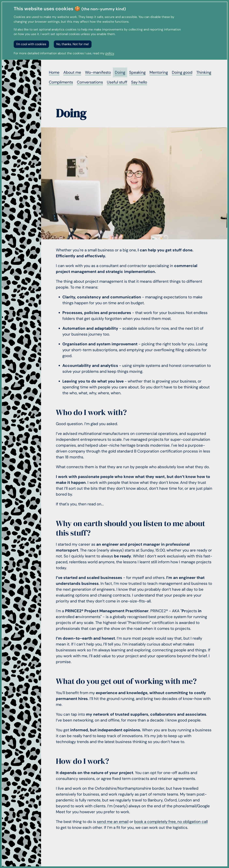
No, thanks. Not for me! (73, 44)
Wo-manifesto (98, 72)
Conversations (90, 82)
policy (110, 53)
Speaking (137, 72)
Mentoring (159, 72)
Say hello (139, 82)
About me (72, 72)
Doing (120, 72)
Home (54, 72)
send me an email (113, 822)
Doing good (182, 72)
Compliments (61, 82)
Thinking (204, 72)
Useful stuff (117, 82)
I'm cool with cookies (31, 44)
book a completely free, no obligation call (171, 822)
